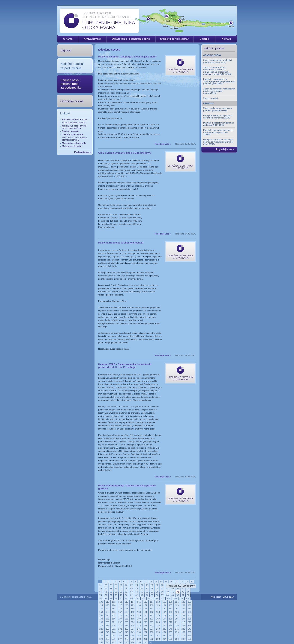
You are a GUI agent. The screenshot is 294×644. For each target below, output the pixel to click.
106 (175, 599)
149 (164, 609)
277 (120, 639)
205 (139, 622)
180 (171, 615)
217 (120, 625)
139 (101, 609)
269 (164, 636)
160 (139, 612)
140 (108, 609)
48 (147, 588)
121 (177, 602)
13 (156, 582)
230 (108, 629)
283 (158, 639)
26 (126, 585)
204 (133, 622)
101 (144, 599)
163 (158, 612)
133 (158, 605)
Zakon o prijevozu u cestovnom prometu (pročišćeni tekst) (218, 109)
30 (147, 585)
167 (183, 612)
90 (178, 595)
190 (139, 619)
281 (145, 639)
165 (171, 612)
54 (178, 588)
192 (152, 619)
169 (101, 615)
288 (189, 639)
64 (136, 592)
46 (136, 588)
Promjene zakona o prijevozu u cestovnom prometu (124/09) (218, 117)
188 (126, 619)
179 (164, 615)
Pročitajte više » (163, 144)
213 (189, 622)
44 (126, 588)
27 (131, 585)
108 (188, 599)
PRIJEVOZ (208, 103)
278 (126, 639)
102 (150, 599)
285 (171, 639)
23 (111, 585)
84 (147, 595)
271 (177, 636)
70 (167, 592)
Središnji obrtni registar (174, 39)
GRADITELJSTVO (212, 55)
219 (133, 625)
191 (145, 619)
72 (178, 592)
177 (152, 615)
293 (126, 642)
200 (108, 622)
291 (114, 642)
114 (133, 602)
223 (158, 625)
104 (162, 599)
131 (145, 605)
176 (145, 615)
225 (171, 625)
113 (126, 602)
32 (157, 585)
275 (108, 639)
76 (106, 595)
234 (133, 629)
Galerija (204, 39)
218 (126, 625)
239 (164, 629)
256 (177, 632)
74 (188, 592)
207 (152, 622)
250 (139, 632)
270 (171, 636)
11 (145, 582)
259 (101, 636)
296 (145, 642)
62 (126, 592)
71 (172, 592)
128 (126, 605)
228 (189, 625)
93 (100, 599)
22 (106, 585)
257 (183, 632)
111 (114, 602)
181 (177, 615)
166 (177, 612)
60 (116, 592)
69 (162, 592)
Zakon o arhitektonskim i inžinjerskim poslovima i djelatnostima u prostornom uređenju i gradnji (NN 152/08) (217, 71)
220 (139, 625)
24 (116, 585)
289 (101, 642)
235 (139, 629)
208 (158, 622)
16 (171, 582)
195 (171, 619)
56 (188, 588)
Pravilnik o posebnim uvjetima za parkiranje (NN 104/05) (219, 124)
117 (152, 602)
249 (133, 632)
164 (164, 612)
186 (114, 619)
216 (114, 625)
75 (100, 595)
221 (145, 625)
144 (133, 609)
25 (121, 585)
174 (133, 615)
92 (188, 595)
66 (147, 592)
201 (114, 622)
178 (158, 615)
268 (158, 636)
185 (108, 619)
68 (157, 592)
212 (183, 622)
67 (152, 592)
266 (145, 636)
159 (133, 612)
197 (183, 619)
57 (100, 592)
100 (137, 599)
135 (171, 605)
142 (120, 609)
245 (108, 632)
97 (121, 599)
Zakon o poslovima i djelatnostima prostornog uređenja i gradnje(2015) (219, 91)
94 (106, 599)
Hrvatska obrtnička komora (75, 119)
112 (120, 602)
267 (152, 636)
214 (101, 625)
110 (108, 602)
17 (176, 582)
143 (126, 609)
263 (126, 636)
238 (158, 629)
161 (145, 612)
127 (120, 605)
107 (181, 599)
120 (171, 602)
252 (152, 632)
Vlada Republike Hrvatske (74, 123)
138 (189, 605)
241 (177, 629)
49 (152, 588)
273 (189, 636)
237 (152, 629)
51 (162, 588)
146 (145, 609)
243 (189, 629)
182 (183, 615)
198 (189, 619)
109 (101, 602)
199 (101, 622)
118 (158, 602)
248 (126, 632)
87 (162, 595)
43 (121, 588)
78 (116, 595)
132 (152, 605)
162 (152, 612)
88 (167, 595)
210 (171, 622)
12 (151, 582)
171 (114, 615)
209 (164, 622)
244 (101, 632)
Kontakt (226, 39)
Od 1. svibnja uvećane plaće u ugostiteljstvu (125, 153)
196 (177, 619)
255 (171, 632)
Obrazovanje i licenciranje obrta (131, 39)
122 (183, 602)
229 (101, 629)
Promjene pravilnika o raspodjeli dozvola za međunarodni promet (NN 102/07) (218, 142)
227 (183, 625)
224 (164, 625)
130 (139, 605)
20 (192, 582)
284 (164, 639)
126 (114, 605)
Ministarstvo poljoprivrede (74, 143)
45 (131, 588)
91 (183, 595)
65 (142, 592)
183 (189, 615)
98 (126, 599)
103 (156, 599)
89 (172, 595)
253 (158, 632)
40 (106, 588)
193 (158, 619)
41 (111, 588)
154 (101, 612)
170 (108, 615)
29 (142, 585)
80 (126, 595)
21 (100, 585)
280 (139, 639)
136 (177, 605)
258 (189, 632)
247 (120, 632)
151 (177, 609)
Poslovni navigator (71, 131)
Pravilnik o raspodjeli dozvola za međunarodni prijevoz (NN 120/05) (218, 132)
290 (108, 642)
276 (114, 639)
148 (158, 609)
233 (126, 629)
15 (166, 582)
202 (120, 622)
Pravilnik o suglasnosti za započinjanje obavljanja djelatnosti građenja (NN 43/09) (219, 81)
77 (111, 595)
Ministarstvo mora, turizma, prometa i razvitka (75, 139)
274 (101, 639)
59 (111, 592)
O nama (68, 39)
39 (100, 588)
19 (187, 582)
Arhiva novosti (93, 39)
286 (177, 639)
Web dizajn (216, 597)
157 (120, 612)
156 (114, 612)
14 (161, 582)
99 (131, 599)
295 (139, 642)
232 (120, 629)
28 (136, 585)
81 (131, 595)
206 (145, 622)
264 (133, 636)
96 (116, 599)
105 (169, 599)
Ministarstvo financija (72, 146)
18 (181, 582)
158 (126, 612)
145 (139, 609)
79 (121, 595)
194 (164, 619)
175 (139, 615)
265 (139, 636)
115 (139, 602)
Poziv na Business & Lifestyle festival (121, 243)
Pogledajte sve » (82, 152)
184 (101, 619)
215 (108, 625)
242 (183, 629)
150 (171, 609)
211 (177, 622)
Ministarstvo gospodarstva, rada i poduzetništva (75, 127)
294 (133, 642)
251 (145, 632)
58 (106, 592)
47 (142, 588)
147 (152, 609)
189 (133, 619)
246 (114, 632)
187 (120, 619)
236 (145, 629)
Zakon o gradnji (210, 98)
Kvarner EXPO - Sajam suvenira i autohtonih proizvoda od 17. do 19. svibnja (125, 366)
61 (121, 592)
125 (108, 605)
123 (189, 602)
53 (172, 588)
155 (108, 612)
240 (171, 629)
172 (120, 615)
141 (114, 609)
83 (142, 595)
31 (152, 585)
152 (183, 609)
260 (108, 636)
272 (183, 636)
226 (177, 625)
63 (131, 592)
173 (126, 615)
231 (114, 629)
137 (183, 605)
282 (152, 639)
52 (167, 588)
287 (183, 639)
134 (164, 605)
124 (101, 605)
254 (164, 632)
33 (162, 585)
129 (133, 605)
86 (157, 595)
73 (183, 592)
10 (140, 582)
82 (136, 595)
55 (183, 588)
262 (120, 636)
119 (164, 602)
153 (189, 609)
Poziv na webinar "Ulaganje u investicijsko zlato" (127, 57)
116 (145, 602)
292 (120, 642)
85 (152, 595)
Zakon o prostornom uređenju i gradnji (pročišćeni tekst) (217, 61)
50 (157, 588)
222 (152, 625)
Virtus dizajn (228, 597)
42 (116, 588)
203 (126, 622)
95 (111, 599)
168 (189, 612)
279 (133, 639)
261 (114, 636)
